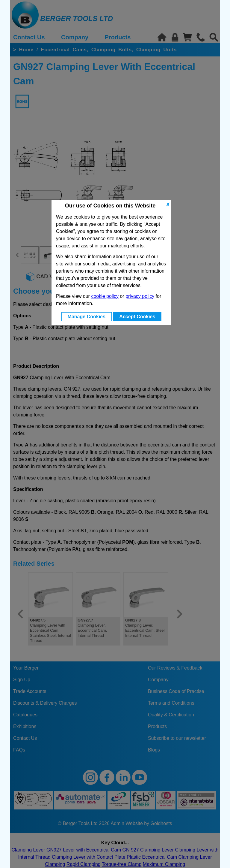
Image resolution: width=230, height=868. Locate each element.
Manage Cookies (87, 317)
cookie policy (105, 296)
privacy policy (140, 296)
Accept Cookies (137, 317)
